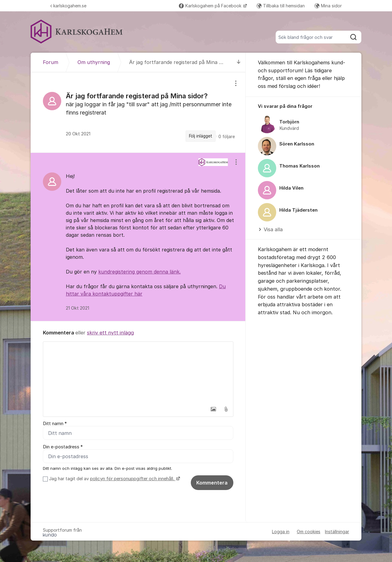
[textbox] (138, 372)
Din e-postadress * (63, 447)
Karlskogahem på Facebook (211, 6)
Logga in (281, 532)
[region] (138, 112)
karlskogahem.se (68, 6)
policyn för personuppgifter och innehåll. (133, 479)
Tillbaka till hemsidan (281, 6)
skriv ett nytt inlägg (110, 333)
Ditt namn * (55, 424)
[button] (213, 409)
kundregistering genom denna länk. (139, 272)
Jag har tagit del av (114, 479)
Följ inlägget (201, 136)
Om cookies (309, 532)
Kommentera (212, 483)
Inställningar (337, 532)
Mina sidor (328, 6)
